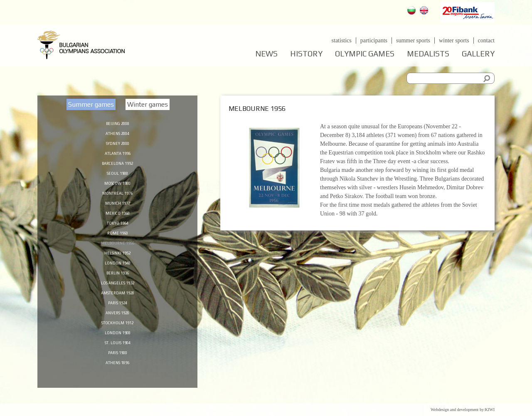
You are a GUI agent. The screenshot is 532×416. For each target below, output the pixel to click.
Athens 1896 (118, 377)
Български (413, 11)
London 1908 (117, 345)
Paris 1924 (118, 313)
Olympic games (365, 54)
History (306, 54)
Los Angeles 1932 (117, 292)
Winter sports (454, 40)
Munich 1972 (117, 208)
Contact (486, 40)
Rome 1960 (118, 240)
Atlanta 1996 (117, 155)
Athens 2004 (118, 134)
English (425, 11)
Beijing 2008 (117, 123)
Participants (373, 40)
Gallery (478, 54)
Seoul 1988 (117, 176)
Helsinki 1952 (118, 261)
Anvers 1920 (117, 324)
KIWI (490, 410)
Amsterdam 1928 (117, 303)
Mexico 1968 (117, 218)
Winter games (148, 104)
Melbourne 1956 (118, 250)
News (266, 54)
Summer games (91, 104)
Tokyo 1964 (117, 229)
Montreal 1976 (118, 197)
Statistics (341, 40)
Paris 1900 (118, 367)
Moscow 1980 (117, 186)
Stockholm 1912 (117, 335)
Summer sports (413, 40)
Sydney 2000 (118, 144)
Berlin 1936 (117, 282)
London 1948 (117, 271)
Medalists (428, 54)
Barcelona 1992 (117, 165)
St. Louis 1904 (117, 356)
